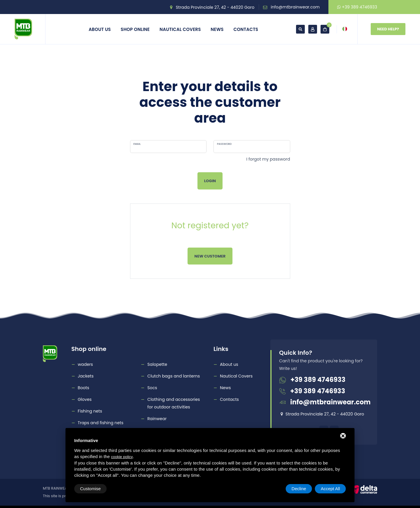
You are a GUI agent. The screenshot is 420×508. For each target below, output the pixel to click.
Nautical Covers (180, 29)
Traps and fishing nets (101, 423)
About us (100, 29)
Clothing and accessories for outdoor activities (174, 403)
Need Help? (388, 29)
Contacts (246, 29)
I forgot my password (268, 159)
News (217, 29)
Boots (84, 388)
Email (137, 144)
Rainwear (157, 419)
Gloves (85, 399)
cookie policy (122, 457)
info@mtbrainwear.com (295, 7)
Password (224, 144)
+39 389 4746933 (357, 7)
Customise (91, 489)
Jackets (86, 376)
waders (85, 364)
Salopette (157, 364)
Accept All (330, 489)
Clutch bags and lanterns (174, 376)
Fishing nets (90, 411)
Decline (299, 489)
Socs (152, 388)
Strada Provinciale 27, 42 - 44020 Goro (215, 7)
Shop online (135, 29)
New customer (210, 256)
